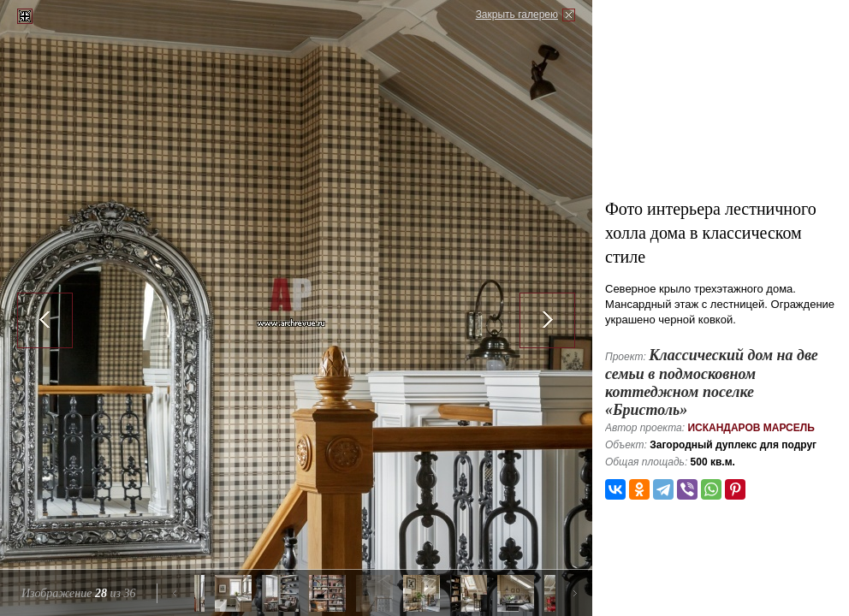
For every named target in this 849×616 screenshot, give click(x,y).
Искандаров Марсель (751, 428)
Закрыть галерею (517, 15)
